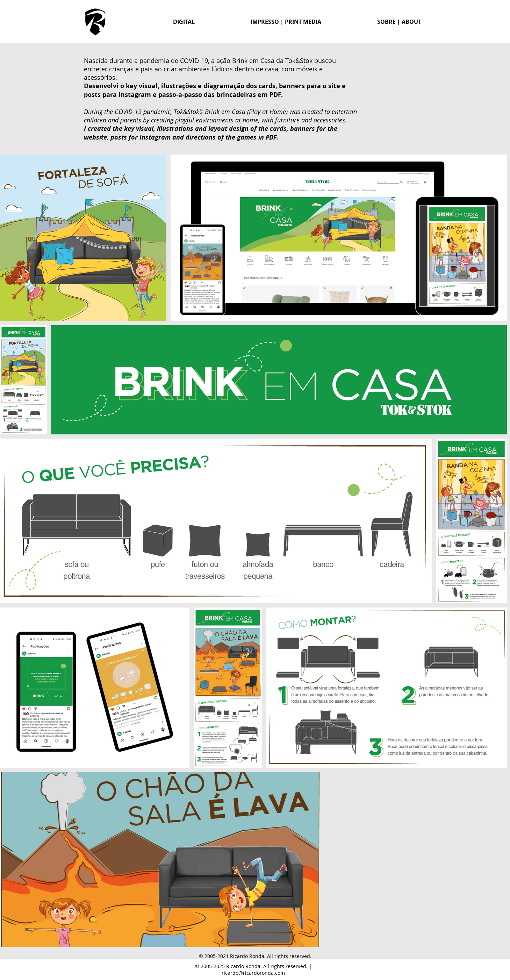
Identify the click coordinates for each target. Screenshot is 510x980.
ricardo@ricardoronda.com (253, 973)
